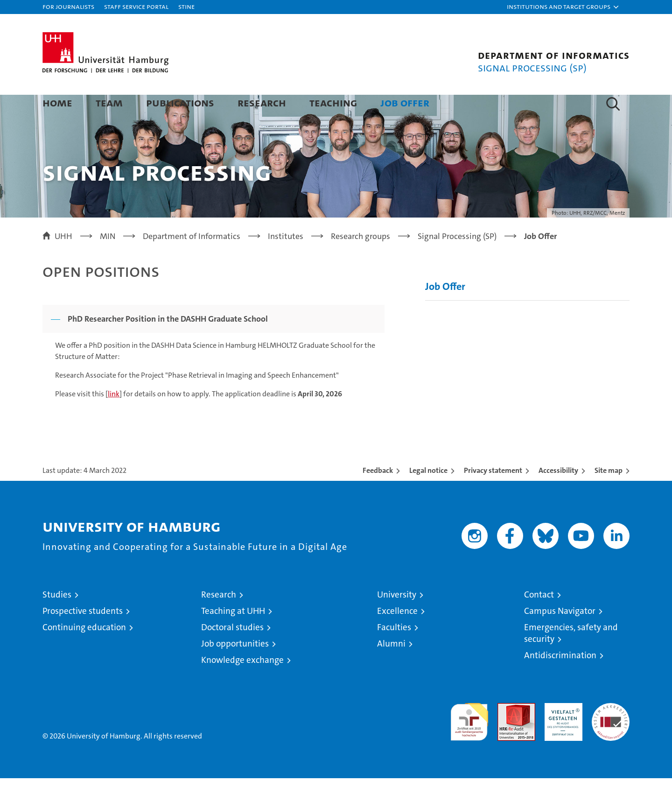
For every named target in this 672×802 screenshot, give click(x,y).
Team (109, 102)
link (114, 418)
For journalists (68, 6)
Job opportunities (235, 667)
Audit (506, 732)
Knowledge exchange (242, 684)
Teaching (333, 102)
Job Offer (405, 102)
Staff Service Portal (136, 6)
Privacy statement (493, 494)
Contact (539, 618)
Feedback (378, 494)
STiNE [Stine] (186, 6)
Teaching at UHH (233, 635)
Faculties (394, 651)
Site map (609, 494)
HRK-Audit (561, 732)
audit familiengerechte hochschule (469, 742)
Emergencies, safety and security (571, 657)
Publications (180, 102)
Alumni (391, 667)
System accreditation (611, 737)
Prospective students (83, 635)
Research (262, 102)
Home (57, 102)
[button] (563, 7)
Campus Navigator (560, 635)
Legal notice (428, 494)
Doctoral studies (232, 651)
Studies (57, 618)
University (397, 618)
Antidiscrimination (560, 679)
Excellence (397, 635)
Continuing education (84, 651)
